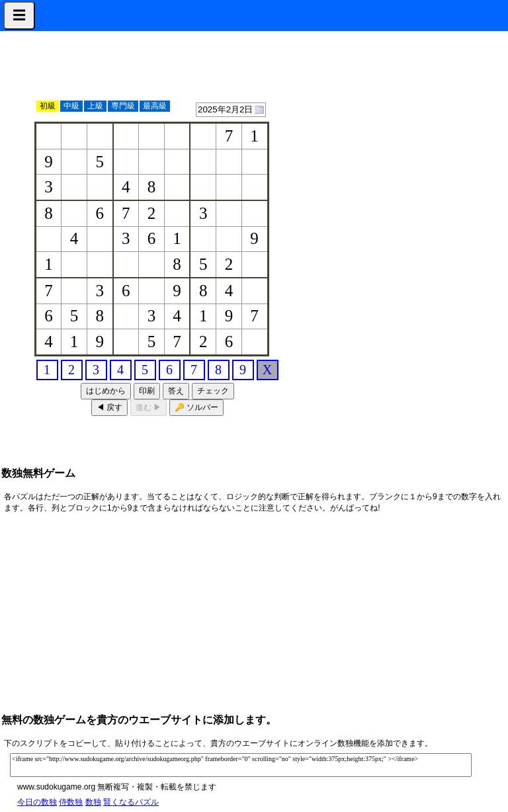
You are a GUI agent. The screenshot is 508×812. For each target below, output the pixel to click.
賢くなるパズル (131, 802)
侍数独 (71, 802)
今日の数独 (37, 802)
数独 (93, 802)
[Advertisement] (441, 233)
